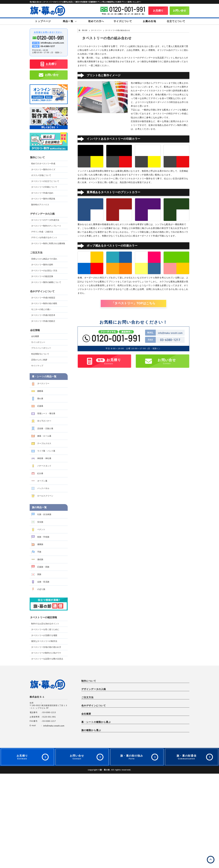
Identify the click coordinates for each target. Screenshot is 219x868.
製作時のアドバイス (40, 205)
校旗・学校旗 (43, 537)
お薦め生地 (149, 21)
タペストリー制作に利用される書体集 (48, 244)
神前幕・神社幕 (44, 458)
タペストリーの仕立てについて (45, 181)
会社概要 (35, 336)
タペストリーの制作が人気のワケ (46, 653)
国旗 (39, 574)
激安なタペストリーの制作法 (44, 641)
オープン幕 (42, 481)
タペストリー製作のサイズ (43, 170)
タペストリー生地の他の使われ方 (46, 647)
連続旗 (40, 559)
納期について (89, 740)
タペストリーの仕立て (174, 686)
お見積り (158, 11)
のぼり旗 (41, 589)
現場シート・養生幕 (46, 413)
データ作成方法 (90, 710)
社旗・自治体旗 (44, 514)
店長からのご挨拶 (39, 360)
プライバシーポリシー (41, 348)
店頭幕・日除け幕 (45, 429)
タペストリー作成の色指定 (43, 298)
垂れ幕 (40, 399)
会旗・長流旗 (43, 582)
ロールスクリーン (45, 496)
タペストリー (43, 383)
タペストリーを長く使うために (45, 630)
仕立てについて (176, 21)
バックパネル (43, 488)
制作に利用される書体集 (94, 717)
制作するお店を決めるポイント (45, 624)
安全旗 (40, 522)
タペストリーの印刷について (44, 187)
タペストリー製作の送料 (42, 265)
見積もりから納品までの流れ (44, 259)
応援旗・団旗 (43, 567)
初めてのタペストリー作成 (43, 164)
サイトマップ (37, 366)
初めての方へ (96, 21)
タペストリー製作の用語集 (43, 199)
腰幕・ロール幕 (44, 436)
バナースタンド (44, 466)
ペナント (41, 529)
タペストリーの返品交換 (42, 276)
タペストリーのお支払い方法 (44, 271)
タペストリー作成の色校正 (43, 321)
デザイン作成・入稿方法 (42, 232)
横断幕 (40, 391)
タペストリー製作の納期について (46, 282)
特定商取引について (40, 354)
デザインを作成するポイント (44, 238)
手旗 (39, 552)
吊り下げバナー (44, 421)
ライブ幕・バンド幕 (46, 451)
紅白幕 (40, 473)
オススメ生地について (41, 175)
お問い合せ (179, 11)
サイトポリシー (38, 342)
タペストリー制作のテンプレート (46, 226)
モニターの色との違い (41, 309)
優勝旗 (40, 544)
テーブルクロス (44, 443)
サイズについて (123, 21)
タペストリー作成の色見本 (43, 315)
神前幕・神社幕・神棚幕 (148, 802)
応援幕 (40, 406)
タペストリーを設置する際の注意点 (47, 659)
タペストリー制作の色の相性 (44, 303)
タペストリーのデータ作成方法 (45, 220)
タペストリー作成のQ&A (42, 193)
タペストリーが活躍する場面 (44, 635)
